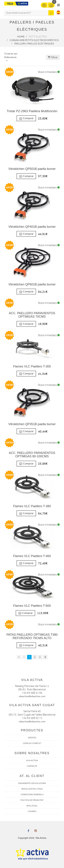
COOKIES (32, 811)
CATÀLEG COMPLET (32, 743)
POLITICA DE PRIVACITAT (32, 800)
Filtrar (53, 57)
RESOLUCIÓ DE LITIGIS (32, 789)
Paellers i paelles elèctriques (34, 44)
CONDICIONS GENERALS (32, 794)
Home (21, 37)
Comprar (26, 118)
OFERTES (32, 738)
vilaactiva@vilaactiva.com (32, 696)
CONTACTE (32, 766)
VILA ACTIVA (32, 760)
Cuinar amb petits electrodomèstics (34, 40)
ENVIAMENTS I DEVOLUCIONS (32, 783)
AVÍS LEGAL (32, 806)
